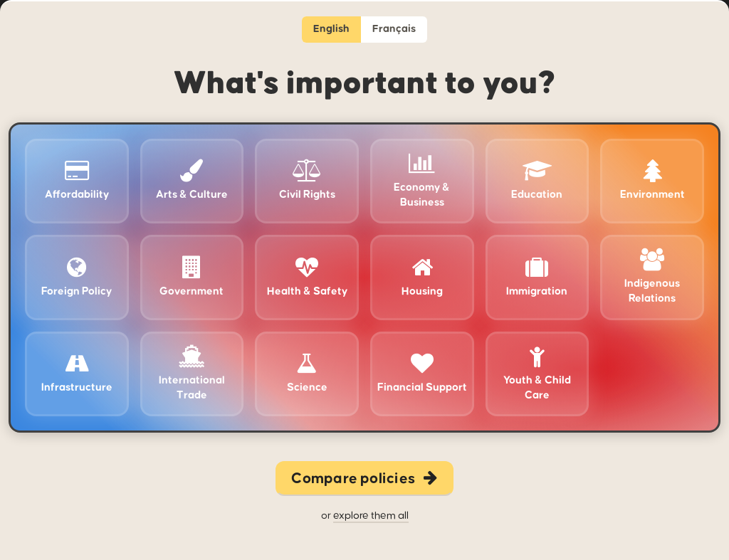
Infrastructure (77, 373)
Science (307, 373)
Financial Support (422, 373)
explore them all (371, 516)
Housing (422, 277)
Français (394, 29)
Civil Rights (307, 180)
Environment (652, 180)
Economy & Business (422, 180)
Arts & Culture (192, 180)
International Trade (192, 373)
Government (192, 277)
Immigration (537, 277)
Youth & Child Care (537, 373)
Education (537, 180)
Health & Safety (307, 277)
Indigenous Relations (652, 276)
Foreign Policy (77, 277)
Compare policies (364, 479)
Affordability (77, 180)
